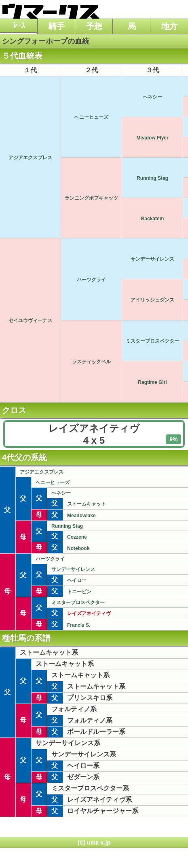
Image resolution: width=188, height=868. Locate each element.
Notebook (78, 548)
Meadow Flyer (152, 138)
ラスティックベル (91, 362)
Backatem (153, 219)
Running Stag (152, 178)
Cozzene (77, 537)
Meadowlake (81, 516)
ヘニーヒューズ (91, 117)
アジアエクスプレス (30, 158)
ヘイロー (77, 580)
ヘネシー (152, 97)
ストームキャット (87, 504)
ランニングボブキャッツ (91, 198)
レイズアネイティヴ (89, 613)
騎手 (57, 26)
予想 (94, 26)
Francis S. (79, 625)
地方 (169, 26)
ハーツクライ (91, 280)
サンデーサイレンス (152, 259)
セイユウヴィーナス (30, 320)
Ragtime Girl (152, 382)
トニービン (79, 592)
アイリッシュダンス (152, 300)
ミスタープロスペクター (152, 341)
